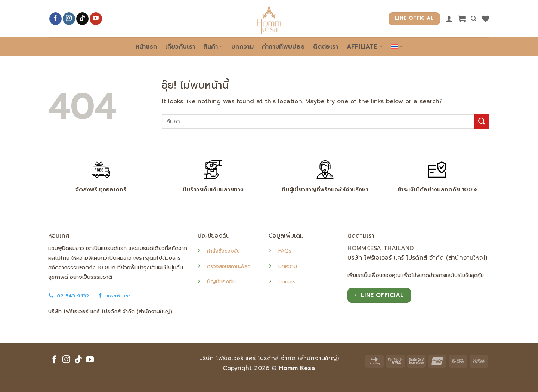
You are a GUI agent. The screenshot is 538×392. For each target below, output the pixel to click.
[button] (462, 19)
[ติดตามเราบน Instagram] (69, 19)
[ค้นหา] (474, 19)
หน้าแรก (146, 47)
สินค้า (213, 47)
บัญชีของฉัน (221, 281)
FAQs (285, 251)
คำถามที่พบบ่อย (283, 47)
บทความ (242, 47)
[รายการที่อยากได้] (486, 19)
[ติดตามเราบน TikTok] (82, 19)
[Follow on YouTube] (96, 19)
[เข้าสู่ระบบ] (449, 19)
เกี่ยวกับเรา (180, 47)
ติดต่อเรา (326, 47)
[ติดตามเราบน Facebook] (55, 19)
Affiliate (365, 47)
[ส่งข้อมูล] (482, 121)
